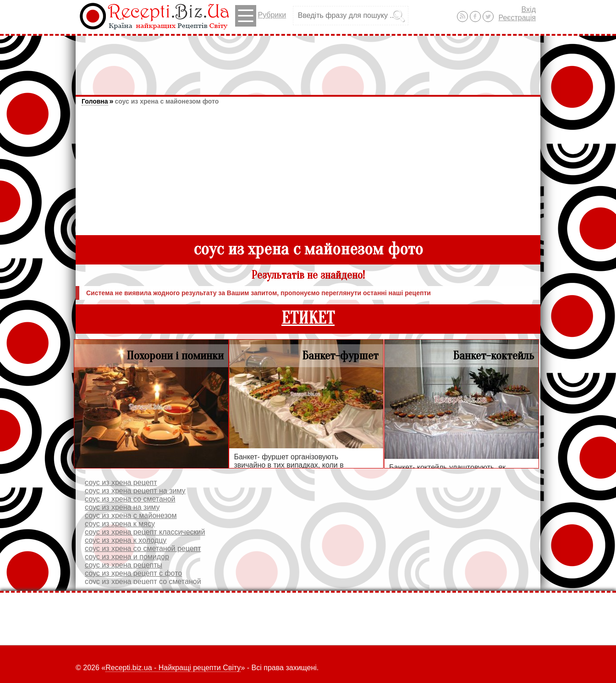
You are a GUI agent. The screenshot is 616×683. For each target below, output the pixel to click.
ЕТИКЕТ (308, 318)
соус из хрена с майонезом (131, 515)
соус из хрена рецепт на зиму (135, 491)
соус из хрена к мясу (120, 524)
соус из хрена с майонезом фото (167, 101)
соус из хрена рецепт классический (145, 532)
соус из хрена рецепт (121, 482)
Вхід (529, 9)
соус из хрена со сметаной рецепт (143, 548)
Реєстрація (517, 18)
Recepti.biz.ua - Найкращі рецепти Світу (173, 668)
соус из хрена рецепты (124, 565)
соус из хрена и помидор (127, 557)
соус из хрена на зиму (122, 507)
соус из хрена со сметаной (130, 499)
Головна (95, 101)
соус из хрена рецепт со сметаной (143, 581)
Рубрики (261, 16)
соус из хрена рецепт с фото (133, 573)
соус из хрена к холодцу (126, 540)
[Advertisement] (308, 61)
